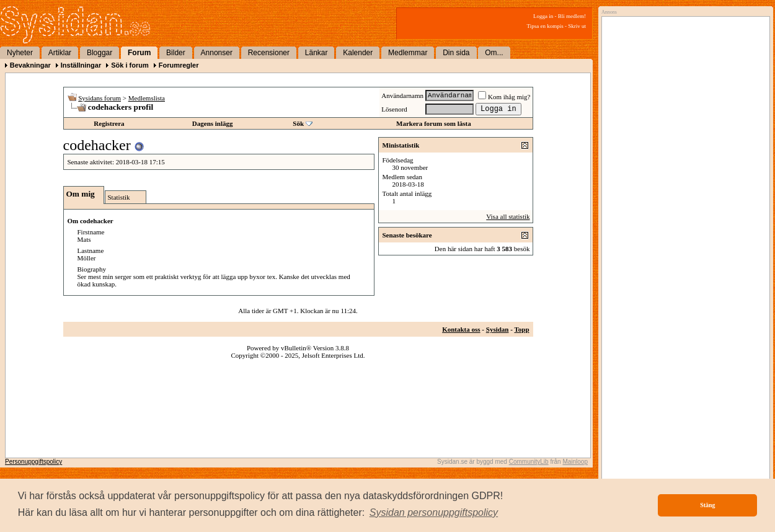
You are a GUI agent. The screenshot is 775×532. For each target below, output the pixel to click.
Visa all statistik (508, 216)
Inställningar (81, 65)
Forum (139, 53)
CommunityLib (529, 462)
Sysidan (498, 329)
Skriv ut (577, 26)
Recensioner (269, 53)
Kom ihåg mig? (504, 97)
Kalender (358, 53)
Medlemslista (147, 98)
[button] (434, 513)
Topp (521, 329)
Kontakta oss (461, 329)
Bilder (176, 53)
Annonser (217, 53)
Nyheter (20, 53)
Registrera (109, 123)
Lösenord (394, 109)
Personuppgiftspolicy (33, 462)
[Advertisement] (683, 147)
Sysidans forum (100, 98)
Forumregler (179, 65)
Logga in (543, 16)
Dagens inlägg (213, 123)
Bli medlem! (572, 16)
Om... (494, 53)
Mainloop (575, 462)
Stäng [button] (707, 505)
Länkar (317, 53)
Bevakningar (30, 65)
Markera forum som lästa (434, 123)
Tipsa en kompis (545, 26)
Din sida (456, 53)
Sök (298, 123)
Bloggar (100, 53)
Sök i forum (130, 65)
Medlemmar (408, 53)
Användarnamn (402, 95)
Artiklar (60, 53)
